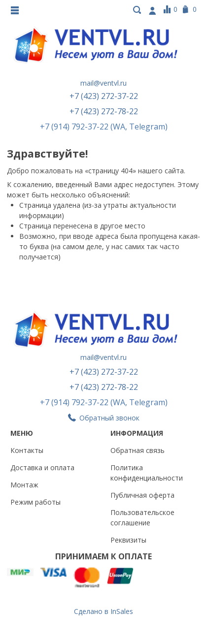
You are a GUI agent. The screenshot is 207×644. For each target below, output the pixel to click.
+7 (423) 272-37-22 (104, 96)
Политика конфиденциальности (147, 473)
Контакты (27, 450)
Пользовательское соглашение (142, 517)
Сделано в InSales (103, 611)
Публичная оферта (142, 495)
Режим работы (35, 502)
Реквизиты (128, 540)
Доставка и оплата (42, 467)
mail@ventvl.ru (103, 83)
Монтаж (24, 485)
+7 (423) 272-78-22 (104, 111)
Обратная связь (138, 450)
